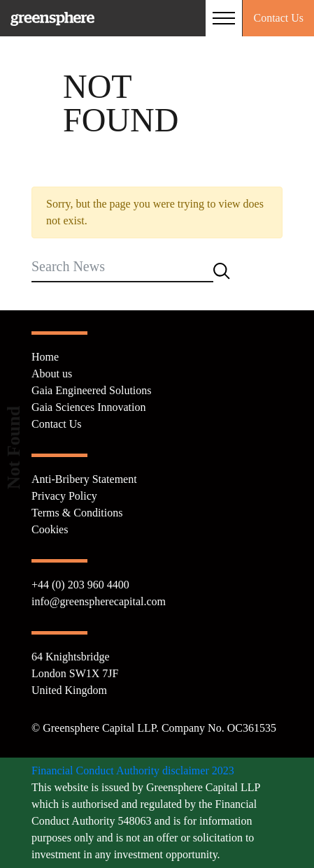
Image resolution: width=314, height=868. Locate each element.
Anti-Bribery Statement (84, 479)
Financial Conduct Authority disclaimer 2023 (133, 771)
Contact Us (278, 18)
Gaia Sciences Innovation (89, 407)
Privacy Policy (64, 496)
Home (45, 357)
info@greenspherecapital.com (99, 601)
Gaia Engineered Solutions (92, 390)
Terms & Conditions (77, 513)
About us (52, 374)
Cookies (50, 529)
